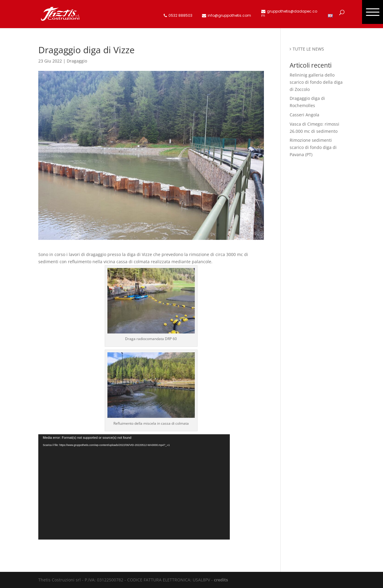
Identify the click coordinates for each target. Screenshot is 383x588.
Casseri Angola (304, 115)
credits (221, 580)
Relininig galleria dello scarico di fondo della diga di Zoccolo (316, 82)
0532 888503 (180, 16)
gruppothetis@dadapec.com (289, 14)
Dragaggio (77, 61)
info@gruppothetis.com (229, 16)
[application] (134, 487)
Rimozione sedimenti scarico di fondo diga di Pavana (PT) (313, 147)
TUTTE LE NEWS (308, 49)
